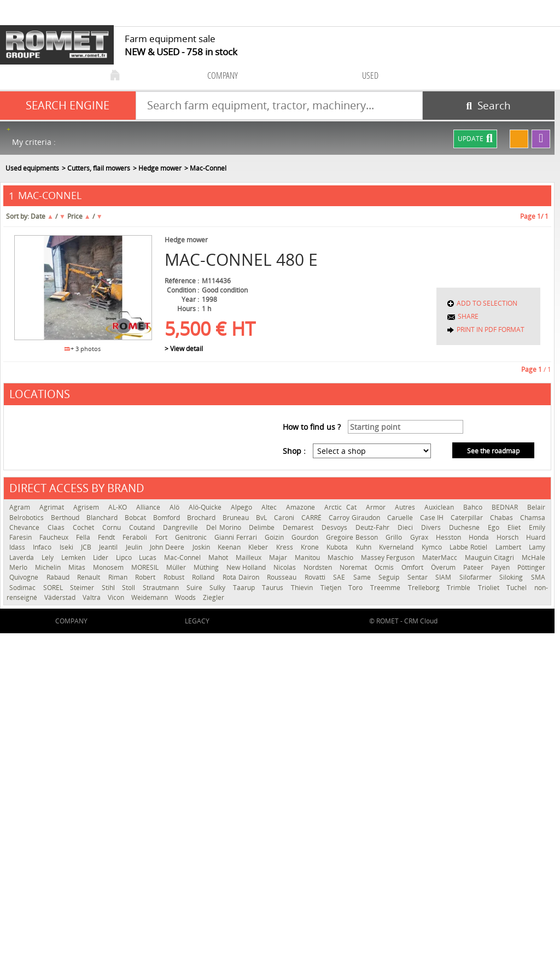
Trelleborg (425, 588)
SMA (538, 577)
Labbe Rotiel (470, 547)
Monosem (109, 567)
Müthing (207, 567)
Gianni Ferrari (237, 537)
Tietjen (332, 588)
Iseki (68, 547)
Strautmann (162, 588)
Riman (119, 577)
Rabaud (59, 577)
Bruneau (237, 518)
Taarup (245, 588)
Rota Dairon (242, 577)
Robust (175, 577)
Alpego (243, 507)
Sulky (218, 588)
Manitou (308, 558)
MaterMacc (441, 558)
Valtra (92, 597)
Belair (536, 507)
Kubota (338, 547)
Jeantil (109, 547)
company (223, 75)
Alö (176, 507)
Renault (90, 577)
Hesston (450, 537)
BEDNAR (507, 507)
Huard (536, 537)
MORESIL (146, 567)
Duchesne (466, 527)
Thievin (303, 588)
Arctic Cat (342, 507)
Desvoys (336, 527)
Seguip (390, 577)
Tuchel (518, 588)
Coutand (143, 527)
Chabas (502, 518)
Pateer (474, 567)
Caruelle (401, 518)
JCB (87, 547)
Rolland (205, 577)
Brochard (202, 518)
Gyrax (420, 537)
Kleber (259, 547)
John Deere (168, 547)
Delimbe (263, 527)
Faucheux (55, 537)
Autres (407, 507)
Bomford (167, 518)
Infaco (43, 547)
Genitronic (192, 537)
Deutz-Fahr (374, 527)
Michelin (49, 567)
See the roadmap (493, 451)
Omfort (413, 567)
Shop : (294, 451)
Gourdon (306, 537)
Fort (162, 537)
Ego (495, 527)
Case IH (433, 518)
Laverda (23, 558)
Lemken (74, 558)
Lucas (149, 558)
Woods (186, 597)
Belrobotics (27, 518)
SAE (340, 577)
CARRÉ (312, 518)
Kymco (433, 547)
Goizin (275, 537)
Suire (196, 588)
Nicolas (286, 567)
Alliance (150, 507)
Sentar (419, 577)
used (370, 75)
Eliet (515, 527)
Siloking (512, 577)
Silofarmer (477, 577)
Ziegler (214, 597)
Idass (18, 547)
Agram (22, 507)
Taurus (274, 588)
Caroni (285, 518)
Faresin (22, 537)
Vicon (117, 597)
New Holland (247, 567)
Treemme (386, 588)
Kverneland (397, 547)
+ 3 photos (83, 349)
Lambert (509, 547)
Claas (57, 527)
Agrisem (88, 507)
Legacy (197, 621)
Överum (444, 567)
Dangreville (182, 527)
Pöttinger (531, 567)
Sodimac (24, 588)
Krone (311, 547)
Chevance (26, 527)
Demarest (299, 527)
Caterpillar (468, 518)
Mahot (219, 558)
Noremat (354, 567)
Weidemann (150, 597)
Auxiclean (441, 507)
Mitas (78, 567)
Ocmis (385, 567)
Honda (480, 537)
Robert (147, 577)
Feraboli (136, 537)
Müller (177, 567)
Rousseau (283, 577)
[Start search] (489, 106)
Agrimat (54, 507)
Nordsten (319, 567)
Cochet (85, 527)
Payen (501, 567)
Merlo (19, 567)
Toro (357, 588)
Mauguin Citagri (491, 558)
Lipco (125, 558)
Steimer (83, 588)
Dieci (407, 527)
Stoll (130, 588)
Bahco (475, 507)
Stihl (109, 588)
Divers (432, 527)
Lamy (537, 547)
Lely (49, 558)
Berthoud (66, 518)
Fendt (107, 537)
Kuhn (365, 547)
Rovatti (316, 577)
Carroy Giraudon (355, 518)
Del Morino (225, 527)
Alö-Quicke (207, 507)
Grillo (395, 537)
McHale (533, 558)
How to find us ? (312, 427)
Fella (84, 537)
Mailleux (250, 558)
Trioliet (490, 588)
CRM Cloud (421, 621)
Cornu (113, 527)
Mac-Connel (183, 558)
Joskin (202, 547)
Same (363, 577)
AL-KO (119, 507)
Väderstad (61, 597)
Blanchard (103, 518)
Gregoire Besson (353, 537)
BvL (262, 518)
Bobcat (136, 518)
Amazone (302, 507)
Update (475, 139)
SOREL (54, 588)
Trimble (460, 588)
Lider (102, 558)
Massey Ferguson (389, 558)
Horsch (509, 537)
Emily (537, 527)
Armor (378, 507)
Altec (271, 507)
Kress (286, 547)
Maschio (342, 558)
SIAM (445, 577)
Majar (279, 558)
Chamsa (533, 518)
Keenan (230, 547)
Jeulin (135, 547)
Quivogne (25, 577)
